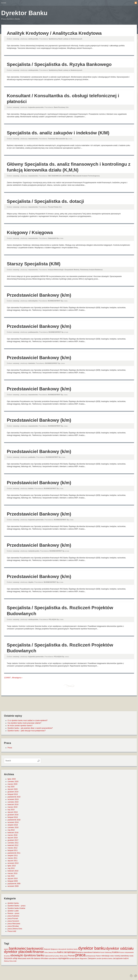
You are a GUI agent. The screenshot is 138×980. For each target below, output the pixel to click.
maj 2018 (11, 830)
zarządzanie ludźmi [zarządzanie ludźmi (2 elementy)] (121, 958)
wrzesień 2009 (13, 886)
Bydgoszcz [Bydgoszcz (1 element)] (54, 949)
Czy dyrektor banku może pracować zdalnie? (25, 723)
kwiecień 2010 (13, 871)
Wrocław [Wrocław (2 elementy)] (44, 958)
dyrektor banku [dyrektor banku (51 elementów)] (92, 948)
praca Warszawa (14, 924)
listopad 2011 (13, 850)
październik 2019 (14, 797)
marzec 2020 (13, 784)
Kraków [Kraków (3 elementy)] (115, 952)
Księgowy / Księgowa (30, 232)
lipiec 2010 (12, 866)
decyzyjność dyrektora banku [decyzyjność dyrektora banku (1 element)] (68, 949)
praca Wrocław (13, 926)
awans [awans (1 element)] (6, 949)
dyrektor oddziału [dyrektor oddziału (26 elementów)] (120, 948)
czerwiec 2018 (13, 827)
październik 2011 (14, 853)
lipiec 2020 (12, 779)
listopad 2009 (13, 881)
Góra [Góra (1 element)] (46, 952)
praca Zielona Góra (15, 929)
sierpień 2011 (13, 856)
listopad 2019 (13, 794)
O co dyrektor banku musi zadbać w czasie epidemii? (28, 720)
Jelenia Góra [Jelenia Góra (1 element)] (52, 952)
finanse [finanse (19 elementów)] (38, 952)
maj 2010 (11, 868)
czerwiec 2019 (13, 802)
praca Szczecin (13, 921)
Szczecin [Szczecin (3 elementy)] (8, 958)
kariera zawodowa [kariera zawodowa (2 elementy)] (85, 952)
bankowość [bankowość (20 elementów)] (35, 948)
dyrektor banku (13, 903)
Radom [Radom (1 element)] (98, 956)
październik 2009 (14, 884)
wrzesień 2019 (13, 799)
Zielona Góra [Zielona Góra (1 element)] (8, 961)
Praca (10, 748)
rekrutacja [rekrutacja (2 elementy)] (105, 956)
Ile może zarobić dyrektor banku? (20, 726)
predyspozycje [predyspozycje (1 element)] (91, 956)
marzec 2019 (13, 807)
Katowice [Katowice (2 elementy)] (96, 952)
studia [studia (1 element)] (131, 956)
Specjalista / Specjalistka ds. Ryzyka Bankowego (59, 64)
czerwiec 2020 (13, 782)
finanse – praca (13, 913)
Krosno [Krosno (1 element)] (122, 952)
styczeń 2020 (13, 789)
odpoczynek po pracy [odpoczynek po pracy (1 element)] (52, 956)
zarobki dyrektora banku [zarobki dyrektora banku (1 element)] (104, 958)
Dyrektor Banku (24, 13)
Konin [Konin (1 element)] (102, 952)
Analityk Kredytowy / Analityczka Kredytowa (54, 33)
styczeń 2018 (13, 838)
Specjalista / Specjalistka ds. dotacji (45, 201)
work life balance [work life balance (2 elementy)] (34, 958)
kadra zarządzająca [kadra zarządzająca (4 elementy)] (67, 952)
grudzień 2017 (13, 840)
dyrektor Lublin (13, 911)
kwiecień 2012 (13, 845)
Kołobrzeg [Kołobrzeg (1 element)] (108, 952)
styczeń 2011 (13, 861)
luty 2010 (11, 876)
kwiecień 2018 (13, 833)
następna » (18, 678)
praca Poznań (13, 918)
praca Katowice (13, 916)
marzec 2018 (13, 835)
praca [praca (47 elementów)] (80, 955)
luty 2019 (11, 810)
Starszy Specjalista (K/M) (34, 264)
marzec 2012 (13, 848)
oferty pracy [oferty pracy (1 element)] (63, 956)
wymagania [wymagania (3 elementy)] (63, 958)
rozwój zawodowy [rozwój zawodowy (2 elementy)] (122, 956)
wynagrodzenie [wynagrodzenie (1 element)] (74, 958)
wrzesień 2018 (13, 822)
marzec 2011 (13, 858)
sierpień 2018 (13, 825)
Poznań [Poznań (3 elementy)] (71, 956)
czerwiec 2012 (13, 843)
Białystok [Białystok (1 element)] (47, 949)
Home (4, 3)
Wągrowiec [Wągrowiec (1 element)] (83, 958)
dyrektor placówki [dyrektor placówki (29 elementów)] (18, 952)
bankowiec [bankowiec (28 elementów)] (18, 948)
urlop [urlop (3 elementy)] (15, 958)
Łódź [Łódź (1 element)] (15, 961)
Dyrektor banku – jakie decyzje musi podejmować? (27, 731)
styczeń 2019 (13, 812)
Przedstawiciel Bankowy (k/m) (39, 295)
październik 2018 (14, 820)
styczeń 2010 (13, 879)
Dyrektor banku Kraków (16, 908)
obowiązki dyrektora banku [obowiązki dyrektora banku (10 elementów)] (27, 955)
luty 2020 (11, 787)
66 (13, 678)
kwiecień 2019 (13, 805)
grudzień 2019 (13, 792)
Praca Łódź (12, 931)
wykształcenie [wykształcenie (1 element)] (53, 958)
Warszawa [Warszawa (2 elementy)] (22, 958)
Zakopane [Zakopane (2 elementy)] (92, 958)
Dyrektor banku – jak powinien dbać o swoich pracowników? (30, 728)
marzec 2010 (13, 873)
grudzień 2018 (13, 815)
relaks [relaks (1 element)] (112, 956)
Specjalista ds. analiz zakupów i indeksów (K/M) (58, 133)
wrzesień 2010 (13, 863)
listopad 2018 (13, 817)
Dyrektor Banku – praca (17, 906)
